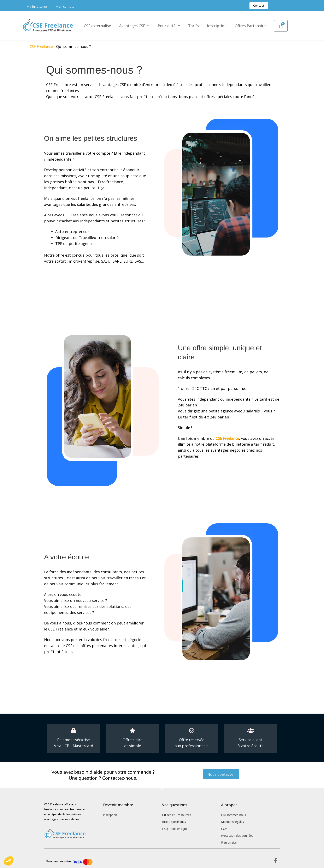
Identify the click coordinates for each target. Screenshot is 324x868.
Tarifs (193, 26)
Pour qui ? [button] (169, 26)
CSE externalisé (97, 26)
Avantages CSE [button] (134, 26)
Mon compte (66, 6)
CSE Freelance (42, 46)
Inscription (217, 26)
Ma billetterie (37, 6)
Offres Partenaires (251, 26)
